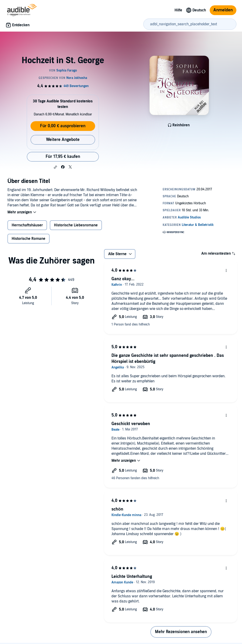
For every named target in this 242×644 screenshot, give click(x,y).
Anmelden (223, 10)
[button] (55, 167)
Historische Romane (29, 239)
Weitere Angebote (63, 140)
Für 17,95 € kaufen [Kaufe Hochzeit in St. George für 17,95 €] (63, 157)
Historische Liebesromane (76, 225)
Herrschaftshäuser (27, 225)
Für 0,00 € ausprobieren (63, 126)
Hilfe (178, 10)
